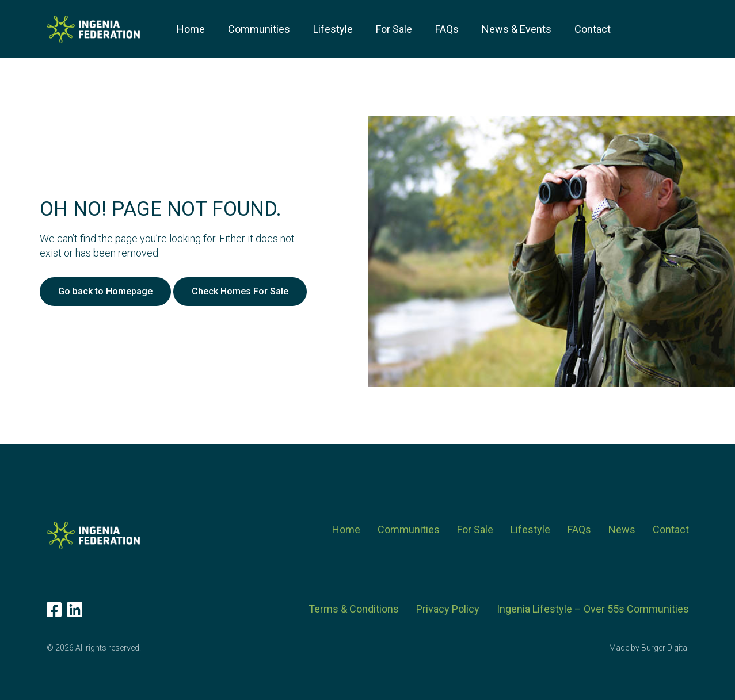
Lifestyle (530, 529)
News (622, 529)
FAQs (579, 529)
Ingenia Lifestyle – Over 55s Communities (593, 609)
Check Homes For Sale (240, 291)
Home (346, 529)
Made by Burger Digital (649, 648)
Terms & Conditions (354, 609)
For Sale (475, 529)
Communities (409, 529)
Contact (671, 529)
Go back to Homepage (105, 291)
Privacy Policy (448, 609)
